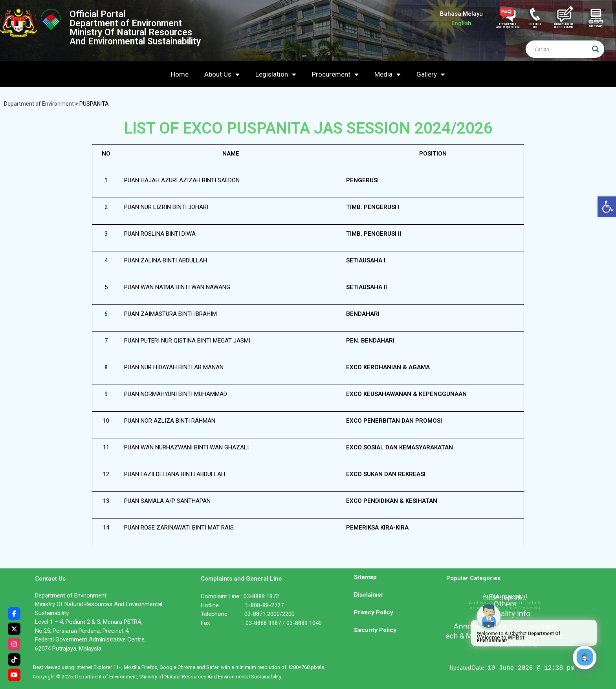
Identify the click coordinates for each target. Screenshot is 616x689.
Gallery (431, 74)
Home (180, 74)
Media (388, 74)
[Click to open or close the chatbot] (585, 658)
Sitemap (365, 577)
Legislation (276, 74)
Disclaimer (369, 595)
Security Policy (375, 630)
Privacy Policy (374, 612)
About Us (222, 74)
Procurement (335, 74)
